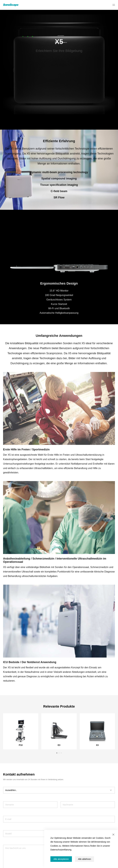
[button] (57, 756)
